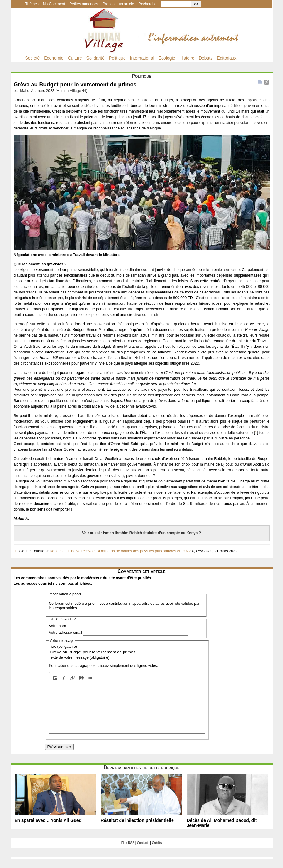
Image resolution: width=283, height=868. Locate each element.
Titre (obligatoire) (63, 647)
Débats (206, 58)
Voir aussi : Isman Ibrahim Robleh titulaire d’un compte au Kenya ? (141, 533)
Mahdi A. (27, 91)
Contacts (143, 852)
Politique (117, 58)
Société (33, 58)
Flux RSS (128, 852)
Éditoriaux (227, 58)
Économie (54, 58)
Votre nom (58, 626)
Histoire (187, 58)
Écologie (167, 58)
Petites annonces (84, 4)
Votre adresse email (66, 633)
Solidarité (95, 58)
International (142, 58)
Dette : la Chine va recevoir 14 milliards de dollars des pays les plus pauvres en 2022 (120, 551)
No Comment (54, 4)
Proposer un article (118, 4)
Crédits (157, 852)
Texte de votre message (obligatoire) (79, 657)
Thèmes (32, 4)
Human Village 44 (72, 91)
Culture (75, 58)
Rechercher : (149, 4)
